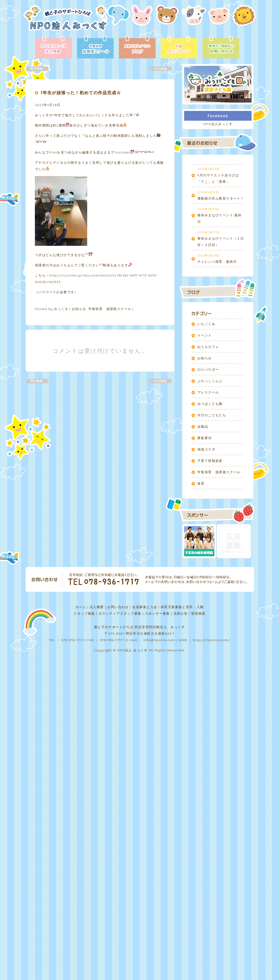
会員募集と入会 (145, 607)
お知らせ (79, 309)
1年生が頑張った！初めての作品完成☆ (81, 93)
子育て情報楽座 (210, 461)
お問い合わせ (118, 607)
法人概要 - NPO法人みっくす (53, 48)
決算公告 (181, 613)
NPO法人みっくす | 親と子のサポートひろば (66, 20)
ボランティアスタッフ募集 (120, 613)
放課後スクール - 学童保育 (95, 48)
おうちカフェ (208, 347)
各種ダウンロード (179, 48)
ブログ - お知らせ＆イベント (137, 48)
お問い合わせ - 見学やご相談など (221, 48)
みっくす (61, 309)
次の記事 (158, 69)
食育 (201, 483)
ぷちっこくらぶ (210, 381)
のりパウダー (208, 370)
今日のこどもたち (212, 415)
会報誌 (203, 427)
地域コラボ (206, 449)
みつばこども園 (210, 404)
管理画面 (198, 613)
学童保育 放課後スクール (110, 309)
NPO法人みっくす (218, 124)
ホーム (81, 607)
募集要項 (205, 438)
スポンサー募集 (157, 613)
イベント (205, 335)
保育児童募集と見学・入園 (182, 607)
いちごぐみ (206, 324)
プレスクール (208, 392)
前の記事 (40, 69)
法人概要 (97, 607)
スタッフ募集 (84, 613)
